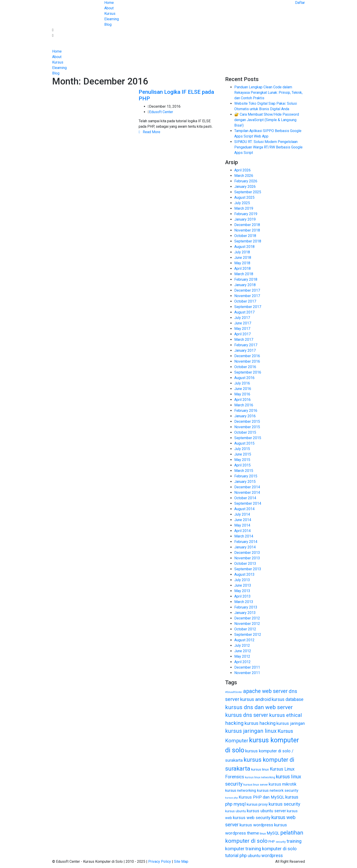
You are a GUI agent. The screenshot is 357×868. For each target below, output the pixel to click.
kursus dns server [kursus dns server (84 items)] (247, 715)
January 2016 (245, 416)
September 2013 (248, 569)
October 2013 (245, 564)
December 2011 (247, 667)
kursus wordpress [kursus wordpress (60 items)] (256, 825)
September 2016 (248, 372)
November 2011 (247, 673)
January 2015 (245, 482)
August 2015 (244, 443)
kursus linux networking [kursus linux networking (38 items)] (260, 777)
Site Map (181, 862)
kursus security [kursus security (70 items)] (284, 804)
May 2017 (242, 329)
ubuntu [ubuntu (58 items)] (254, 856)
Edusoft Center (161, 112)
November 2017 (247, 296)
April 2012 (242, 662)
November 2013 (247, 558)
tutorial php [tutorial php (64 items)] (236, 856)
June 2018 (243, 258)
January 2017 (245, 350)
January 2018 (245, 285)
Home (109, 3)
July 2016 (242, 383)
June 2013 (243, 585)
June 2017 (243, 323)
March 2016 (244, 405)
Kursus (110, 14)
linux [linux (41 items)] (263, 834)
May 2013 (242, 591)
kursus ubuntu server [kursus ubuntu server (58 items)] (266, 811)
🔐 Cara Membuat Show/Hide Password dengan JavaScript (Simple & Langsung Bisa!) (267, 120)
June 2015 (243, 454)
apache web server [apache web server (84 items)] (265, 691)
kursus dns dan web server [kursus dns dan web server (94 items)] (259, 707)
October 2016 (245, 367)
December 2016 (247, 356)
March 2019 (244, 208)
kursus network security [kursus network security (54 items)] (278, 790)
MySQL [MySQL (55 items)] (273, 833)
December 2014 (247, 487)
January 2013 (245, 613)
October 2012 (245, 629)
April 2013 (242, 596)
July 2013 (242, 580)
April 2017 (242, 334)
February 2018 (246, 279)
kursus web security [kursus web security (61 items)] (252, 818)
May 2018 (242, 263)
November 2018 (247, 230)
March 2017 (244, 340)
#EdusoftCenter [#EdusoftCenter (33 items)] (234, 692)
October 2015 (245, 432)
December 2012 (247, 618)
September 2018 (248, 241)
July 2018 (242, 252)
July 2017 (242, 318)
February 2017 (246, 345)
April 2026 (242, 170)
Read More (149, 132)
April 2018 (242, 269)
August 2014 (244, 509)
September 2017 (248, 307)
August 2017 (244, 312)
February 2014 (246, 542)
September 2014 (248, 503)
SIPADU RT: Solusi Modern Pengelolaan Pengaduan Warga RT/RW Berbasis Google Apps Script (268, 147)
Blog (108, 24)
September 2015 (248, 438)
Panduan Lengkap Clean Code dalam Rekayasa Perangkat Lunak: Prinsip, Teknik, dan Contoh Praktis (268, 93)
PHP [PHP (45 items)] (272, 842)
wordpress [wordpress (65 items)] (272, 856)
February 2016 (246, 411)
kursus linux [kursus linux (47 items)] (260, 769)
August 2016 (244, 378)
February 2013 (246, 607)
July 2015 (242, 449)
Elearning (112, 19)
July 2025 (242, 203)
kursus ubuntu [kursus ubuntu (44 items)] (236, 811)
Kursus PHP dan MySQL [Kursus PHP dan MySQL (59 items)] (261, 797)
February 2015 (246, 476)
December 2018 (247, 225)
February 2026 (246, 181)
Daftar (300, 3)
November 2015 (247, 427)
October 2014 (245, 498)
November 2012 (247, 624)
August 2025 (244, 197)
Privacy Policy (160, 862)
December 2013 (247, 553)
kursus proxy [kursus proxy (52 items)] (257, 804)
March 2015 (244, 471)
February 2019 (246, 214)
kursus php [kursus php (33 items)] (231, 798)
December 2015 (247, 421)
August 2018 (244, 247)
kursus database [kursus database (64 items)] (287, 699)
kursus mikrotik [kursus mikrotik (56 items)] (283, 784)
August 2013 (244, 574)
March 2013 (244, 602)
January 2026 (245, 187)
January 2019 (245, 219)
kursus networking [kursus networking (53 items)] (241, 790)
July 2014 (242, 514)
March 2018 (244, 274)
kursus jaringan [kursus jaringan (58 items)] (291, 723)
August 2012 (244, 640)
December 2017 (247, 290)
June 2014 (243, 520)
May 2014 (242, 525)
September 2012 (248, 635)
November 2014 (247, 493)
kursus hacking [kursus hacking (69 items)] (260, 723)
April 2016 (242, 400)
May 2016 (242, 394)
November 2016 (247, 361)
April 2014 (242, 531)
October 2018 (245, 236)
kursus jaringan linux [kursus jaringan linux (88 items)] (251, 731)
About (109, 8)
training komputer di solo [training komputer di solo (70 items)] (271, 849)
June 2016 (243, 389)
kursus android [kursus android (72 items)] (255, 699)
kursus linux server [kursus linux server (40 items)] (256, 785)
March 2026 (244, 176)
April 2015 (242, 465)
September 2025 (248, 192)
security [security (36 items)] (281, 842)
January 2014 (245, 547)
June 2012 (243, 651)
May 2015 (242, 460)
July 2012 (242, 645)
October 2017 (245, 301)
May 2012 (242, 656)
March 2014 (244, 536)
